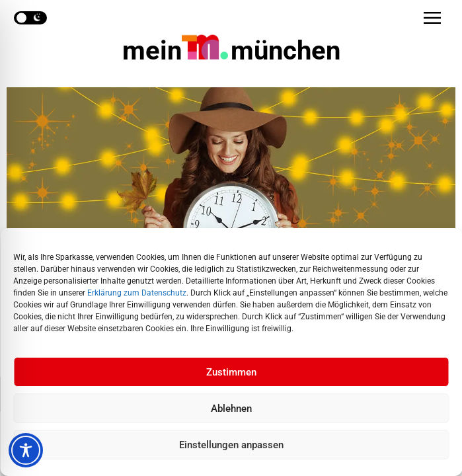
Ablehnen (231, 409)
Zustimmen (231, 372)
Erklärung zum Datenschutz (137, 293)
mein (231, 51)
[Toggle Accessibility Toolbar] (26, 450)
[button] (432, 18)
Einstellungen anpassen (231, 445)
